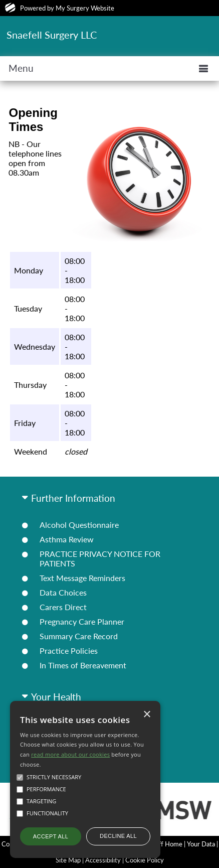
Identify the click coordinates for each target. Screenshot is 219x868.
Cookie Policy (145, 860)
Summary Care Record (79, 636)
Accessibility (103, 860)
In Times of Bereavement (83, 665)
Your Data (201, 844)
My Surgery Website (85, 8)
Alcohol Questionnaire (79, 525)
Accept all (51, 836)
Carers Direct (63, 607)
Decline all (118, 836)
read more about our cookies (70, 754)
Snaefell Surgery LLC (52, 35)
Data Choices (63, 592)
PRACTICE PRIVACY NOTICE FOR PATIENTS (100, 558)
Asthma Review (67, 539)
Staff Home (166, 844)
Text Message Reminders (82, 578)
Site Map (68, 860)
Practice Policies (69, 650)
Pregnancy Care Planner (82, 621)
